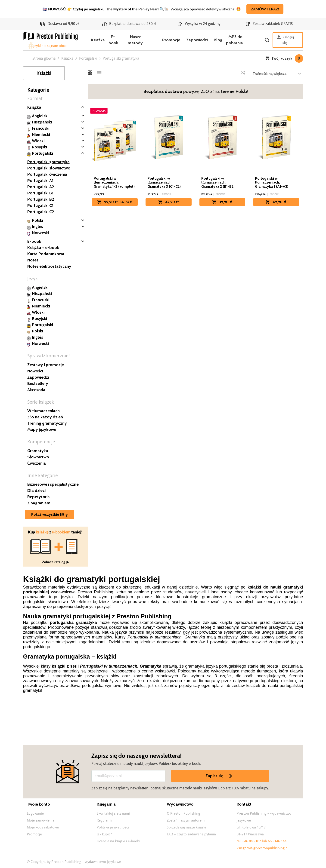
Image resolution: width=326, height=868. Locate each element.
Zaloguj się (285, 40)
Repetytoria (39, 497)
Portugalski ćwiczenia (47, 174)
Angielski (40, 116)
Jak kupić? (104, 834)
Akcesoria (36, 390)
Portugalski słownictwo (49, 168)
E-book (113, 40)
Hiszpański (42, 122)
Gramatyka (38, 451)
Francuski (41, 128)
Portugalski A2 (41, 187)
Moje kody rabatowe (43, 827)
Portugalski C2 (41, 212)
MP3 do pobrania (234, 40)
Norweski (40, 233)
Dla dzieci (36, 491)
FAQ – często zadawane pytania (191, 834)
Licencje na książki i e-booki (118, 841)
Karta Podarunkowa (46, 254)
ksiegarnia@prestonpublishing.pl (263, 848)
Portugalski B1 (40, 193)
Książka (98, 40)
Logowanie (35, 813)
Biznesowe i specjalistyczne (53, 484)
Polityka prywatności (113, 827)
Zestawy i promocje (46, 365)
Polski (37, 220)
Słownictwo (38, 457)
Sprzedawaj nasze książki (186, 827)
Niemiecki (41, 135)
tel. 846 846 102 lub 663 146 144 (262, 841)
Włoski (38, 141)
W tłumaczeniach (43, 411)
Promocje (171, 40)
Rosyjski (39, 147)
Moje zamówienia (41, 820)
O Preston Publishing (183, 813)
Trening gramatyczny (47, 423)
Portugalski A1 (40, 181)
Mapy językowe (42, 429)
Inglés (37, 227)
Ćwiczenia (37, 463)
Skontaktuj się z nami (113, 813)
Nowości (35, 371)
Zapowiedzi (197, 40)
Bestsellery (38, 383)
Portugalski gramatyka (48, 162)
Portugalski (42, 153)
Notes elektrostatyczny (49, 266)
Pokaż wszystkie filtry (50, 514)
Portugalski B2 (41, 199)
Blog (218, 40)
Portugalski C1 (40, 205)
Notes (33, 260)
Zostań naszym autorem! (186, 820)
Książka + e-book (43, 248)
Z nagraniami (39, 503)
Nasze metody (135, 40)
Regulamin (105, 820)
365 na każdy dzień (45, 417)
